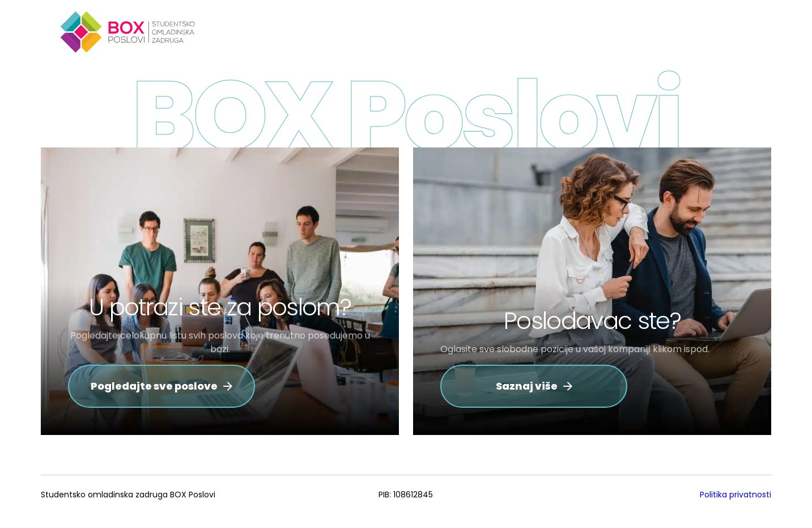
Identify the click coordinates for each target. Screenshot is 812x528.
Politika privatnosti (736, 495)
